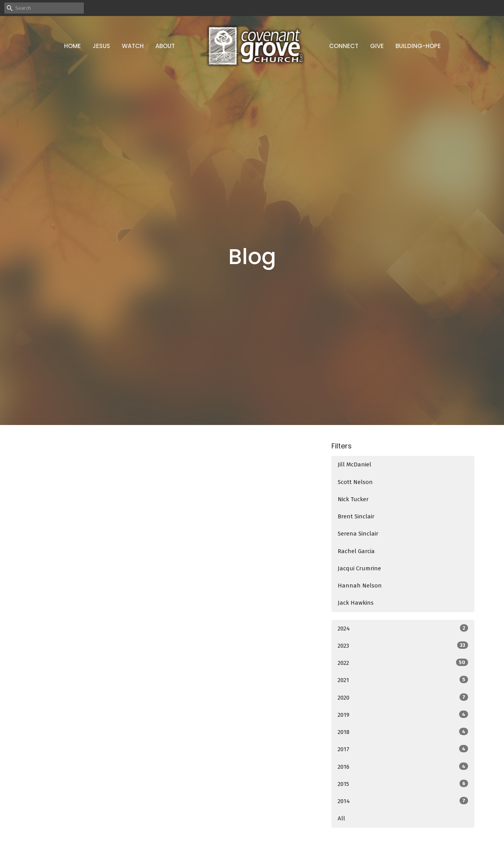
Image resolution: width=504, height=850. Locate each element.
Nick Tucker (353, 499)
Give (377, 46)
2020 (403, 697)
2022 (403, 662)
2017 (403, 749)
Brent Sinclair (356, 516)
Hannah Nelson (360, 586)
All (341, 818)
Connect (344, 46)
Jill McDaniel (354, 464)
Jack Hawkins (356, 603)
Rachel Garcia (356, 551)
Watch (133, 46)
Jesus (101, 46)
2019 (403, 714)
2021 (403, 680)
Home (72, 46)
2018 (403, 732)
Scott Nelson (355, 482)
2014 (403, 801)
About (165, 46)
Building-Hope (418, 46)
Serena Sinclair (358, 534)
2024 (403, 628)
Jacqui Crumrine (359, 568)
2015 (403, 784)
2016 (403, 766)
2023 (403, 645)
